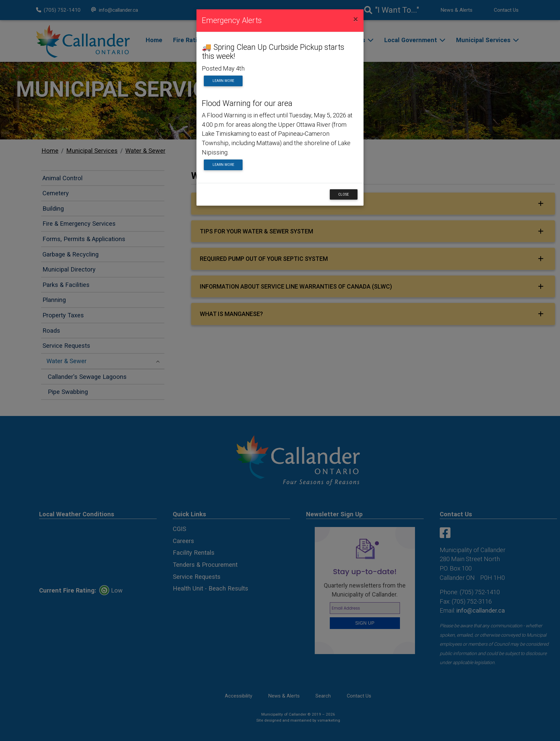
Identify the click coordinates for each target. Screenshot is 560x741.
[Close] (356, 19)
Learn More (223, 81)
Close (343, 194)
